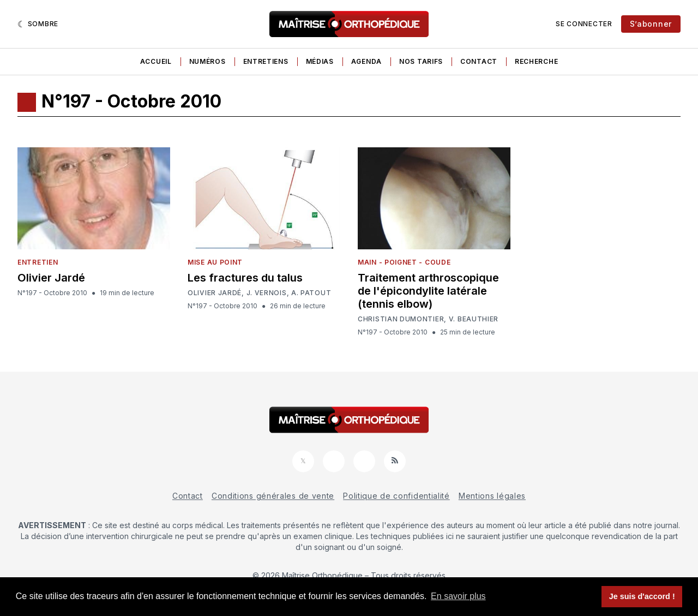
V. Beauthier (474, 319)
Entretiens (266, 61)
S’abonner (651, 24)
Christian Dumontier (401, 319)
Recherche (536, 61)
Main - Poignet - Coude (404, 262)
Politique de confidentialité (396, 496)
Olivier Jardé (51, 278)
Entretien (38, 262)
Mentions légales (492, 496)
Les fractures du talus (245, 278)
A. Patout (311, 293)
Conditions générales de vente (273, 496)
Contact (479, 61)
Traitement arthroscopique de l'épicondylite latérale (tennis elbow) (428, 291)
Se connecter (584, 24)
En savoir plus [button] (458, 596)
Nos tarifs (421, 61)
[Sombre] (38, 24)
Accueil (156, 61)
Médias (320, 61)
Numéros (207, 61)
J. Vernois (267, 293)
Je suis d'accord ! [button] (642, 596)
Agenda (366, 61)
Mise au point (215, 262)
